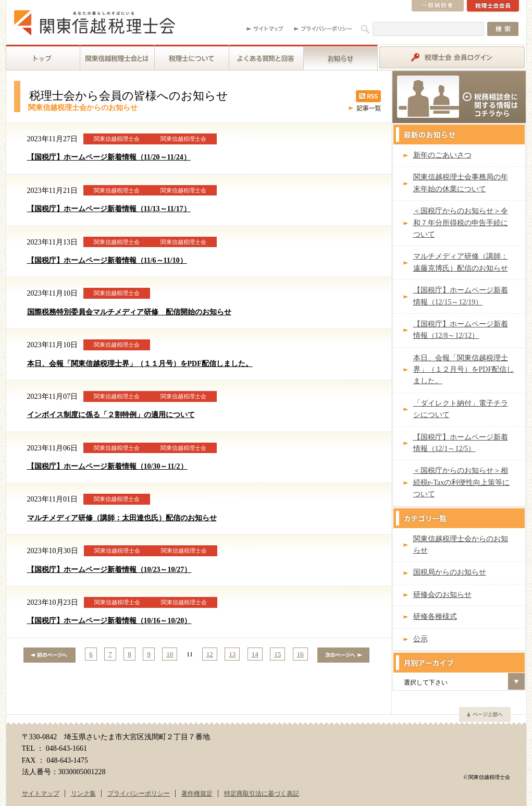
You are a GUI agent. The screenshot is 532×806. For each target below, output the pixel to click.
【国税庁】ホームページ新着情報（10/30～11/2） (107, 466)
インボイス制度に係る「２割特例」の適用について (111, 415)
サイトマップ (41, 793)
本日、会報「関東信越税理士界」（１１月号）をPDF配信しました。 (140, 364)
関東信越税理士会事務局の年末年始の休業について (461, 183)
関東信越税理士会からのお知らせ (461, 545)
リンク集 (83, 793)
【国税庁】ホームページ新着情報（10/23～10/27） (109, 570)
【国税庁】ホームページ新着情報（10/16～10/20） (109, 621)
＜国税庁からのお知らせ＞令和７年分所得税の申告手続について (461, 223)
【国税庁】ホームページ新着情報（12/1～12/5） (461, 443)
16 (300, 654)
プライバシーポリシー (139, 793)
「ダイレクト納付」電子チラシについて (461, 409)
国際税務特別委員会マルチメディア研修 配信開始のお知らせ (129, 312)
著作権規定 (197, 793)
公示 (420, 639)
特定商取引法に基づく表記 (262, 793)
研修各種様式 (435, 616)
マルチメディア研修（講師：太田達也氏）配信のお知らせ (122, 518)
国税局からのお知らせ (450, 572)
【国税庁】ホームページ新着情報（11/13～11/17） (109, 209)
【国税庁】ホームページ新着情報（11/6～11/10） (107, 260)
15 (277, 654)
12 (210, 654)
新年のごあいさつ (442, 155)
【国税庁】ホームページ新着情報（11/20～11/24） (109, 157)
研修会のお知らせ (442, 595)
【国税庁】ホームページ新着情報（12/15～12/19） (461, 296)
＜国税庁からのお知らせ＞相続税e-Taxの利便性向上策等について (462, 482)
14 (255, 654)
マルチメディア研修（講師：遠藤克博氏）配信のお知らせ (461, 262)
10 (170, 654)
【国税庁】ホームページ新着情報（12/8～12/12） (461, 330)
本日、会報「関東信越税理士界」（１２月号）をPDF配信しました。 (464, 370)
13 (232, 654)
